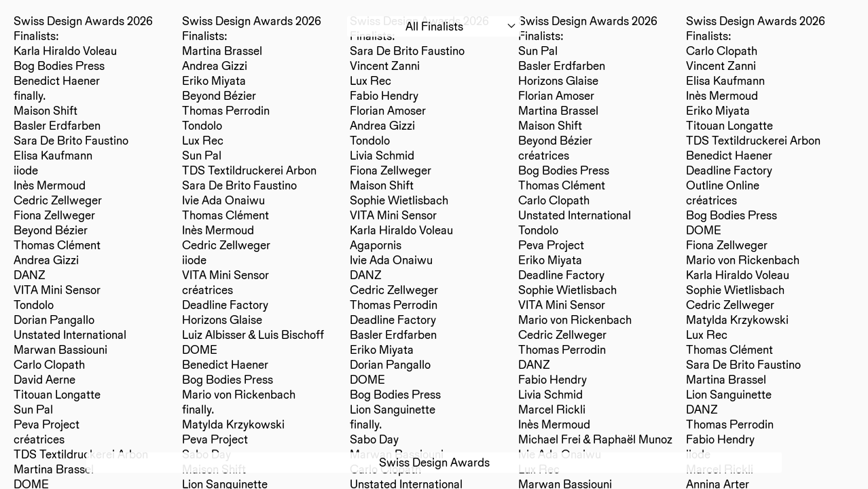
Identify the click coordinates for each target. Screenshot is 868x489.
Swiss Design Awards (434, 462)
